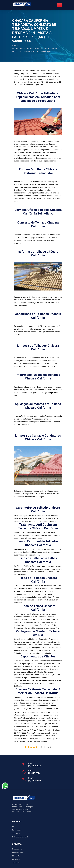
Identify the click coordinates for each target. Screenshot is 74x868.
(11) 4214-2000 (35, 766)
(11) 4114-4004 (35, 780)
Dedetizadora (17, 849)
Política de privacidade (20, 837)
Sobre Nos (16, 833)
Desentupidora (18, 852)
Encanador (16, 859)
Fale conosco (17, 830)
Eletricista (16, 856)
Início (14, 46)
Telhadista (16, 863)
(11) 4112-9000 (34, 773)
